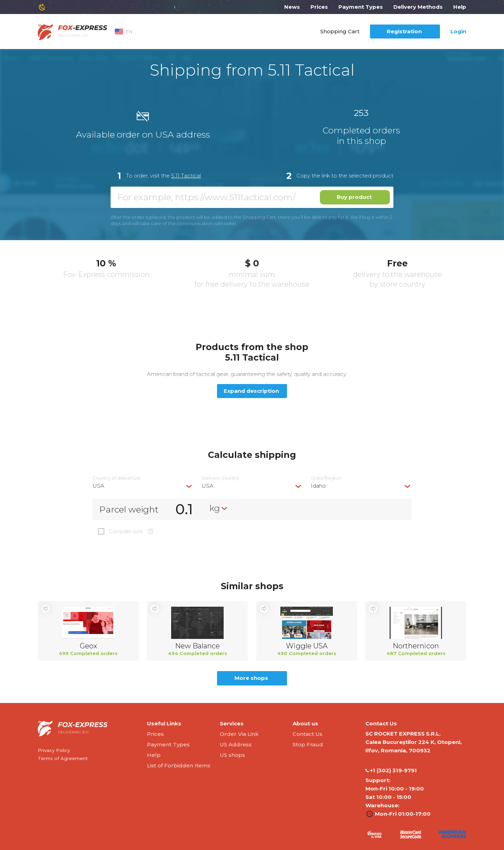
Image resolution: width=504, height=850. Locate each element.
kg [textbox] (215, 508)
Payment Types (361, 7)
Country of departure (117, 478)
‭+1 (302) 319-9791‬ (391, 771)
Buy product (354, 197)
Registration (404, 31)
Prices (319, 7)
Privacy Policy (54, 750)
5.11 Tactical (186, 176)
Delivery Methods (418, 7)
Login (458, 31)
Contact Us (307, 734)
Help (460, 7)
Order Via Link (239, 734)
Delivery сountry (220, 478)
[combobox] (143, 486)
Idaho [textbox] (318, 486)
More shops (251, 678)
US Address (236, 744)
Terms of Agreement (63, 758)
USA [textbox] (98, 486)
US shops (232, 755)
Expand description (251, 391)
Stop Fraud (308, 744)
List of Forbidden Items (179, 765)
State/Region (326, 478)
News (292, 7)
